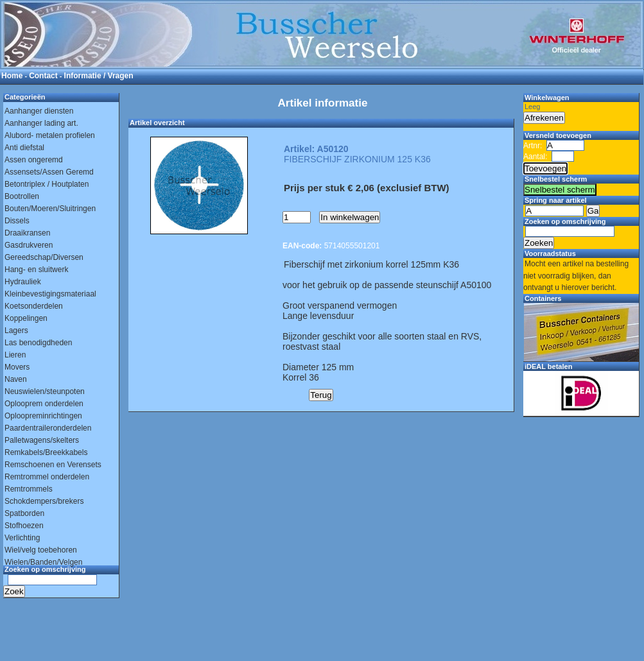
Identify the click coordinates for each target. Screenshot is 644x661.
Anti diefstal (24, 148)
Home (12, 76)
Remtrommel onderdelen (47, 477)
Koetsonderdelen (34, 306)
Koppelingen (26, 318)
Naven (16, 379)
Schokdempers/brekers (44, 501)
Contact (43, 76)
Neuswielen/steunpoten (45, 391)
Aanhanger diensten (39, 111)
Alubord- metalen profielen (50, 135)
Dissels (17, 221)
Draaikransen (27, 233)
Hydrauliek (23, 282)
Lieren (15, 355)
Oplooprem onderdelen (44, 404)
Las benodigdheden (38, 343)
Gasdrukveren (29, 245)
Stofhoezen (24, 526)
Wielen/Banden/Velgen (43, 562)
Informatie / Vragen (99, 76)
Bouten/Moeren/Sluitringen (50, 209)
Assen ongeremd (34, 160)
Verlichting (22, 538)
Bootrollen (22, 196)
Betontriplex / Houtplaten (47, 184)
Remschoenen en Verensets (53, 465)
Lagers (16, 330)
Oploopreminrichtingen (43, 416)
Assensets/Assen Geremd (49, 172)
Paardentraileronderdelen (48, 428)
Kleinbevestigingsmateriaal (50, 294)
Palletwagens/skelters (42, 440)
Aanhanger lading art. (41, 123)
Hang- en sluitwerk (36, 270)
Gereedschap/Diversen (44, 257)
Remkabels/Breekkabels (46, 452)
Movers (17, 367)
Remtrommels (29, 489)
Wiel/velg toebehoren (41, 550)
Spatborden (24, 513)
